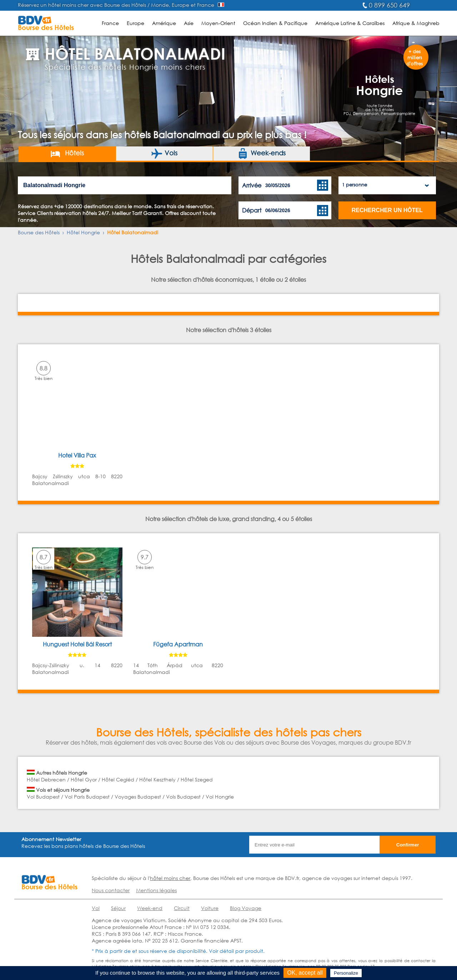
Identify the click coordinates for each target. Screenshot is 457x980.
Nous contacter (111, 890)
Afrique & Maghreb (416, 23)
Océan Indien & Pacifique (275, 23)
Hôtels (67, 154)
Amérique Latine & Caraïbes (350, 23)
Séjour (118, 908)
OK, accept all (305, 973)
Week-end (150, 908)
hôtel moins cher (170, 878)
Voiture (210, 908)
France (110, 23)
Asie (189, 23)
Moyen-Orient (218, 23)
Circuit (182, 908)
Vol (96, 908)
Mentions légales (156, 890)
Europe (135, 23)
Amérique (164, 23)
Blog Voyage (246, 908)
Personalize (346, 973)
